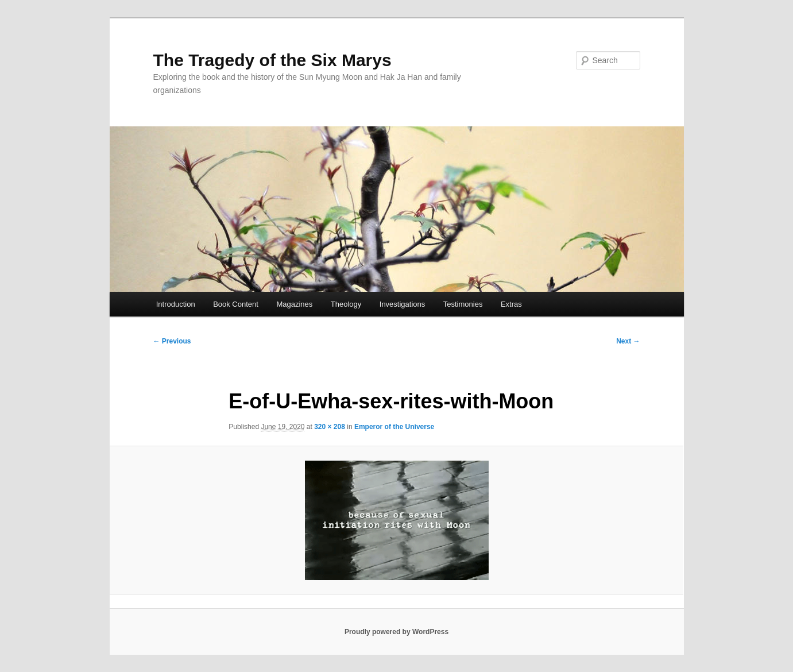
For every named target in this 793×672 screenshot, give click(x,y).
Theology (346, 304)
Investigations (403, 304)
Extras (511, 304)
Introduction (176, 304)
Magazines (294, 304)
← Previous (172, 341)
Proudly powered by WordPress (396, 632)
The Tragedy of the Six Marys (272, 60)
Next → (628, 341)
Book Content (236, 304)
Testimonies (463, 304)
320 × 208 (330, 427)
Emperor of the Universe (394, 427)
